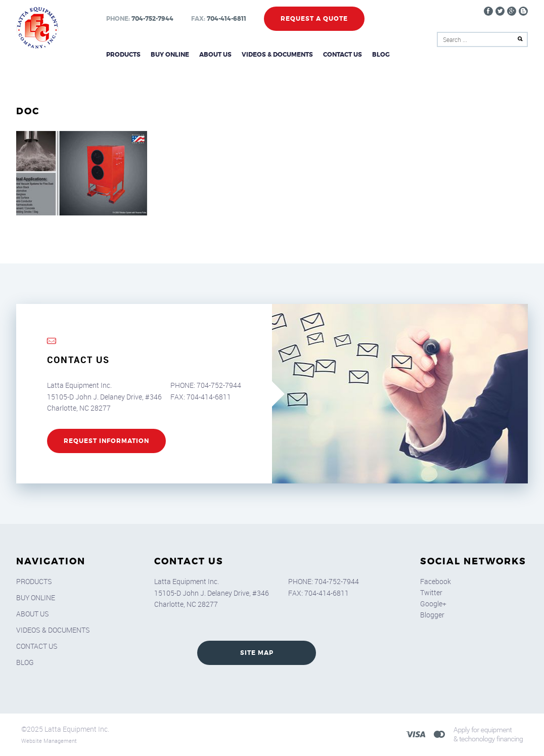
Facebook (436, 581)
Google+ (433, 604)
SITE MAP (257, 653)
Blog (381, 55)
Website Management (49, 741)
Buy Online (170, 55)
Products (123, 55)
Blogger (432, 615)
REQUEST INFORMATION (106, 441)
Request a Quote (314, 19)
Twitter (431, 592)
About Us (215, 55)
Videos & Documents (277, 55)
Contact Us (343, 55)
